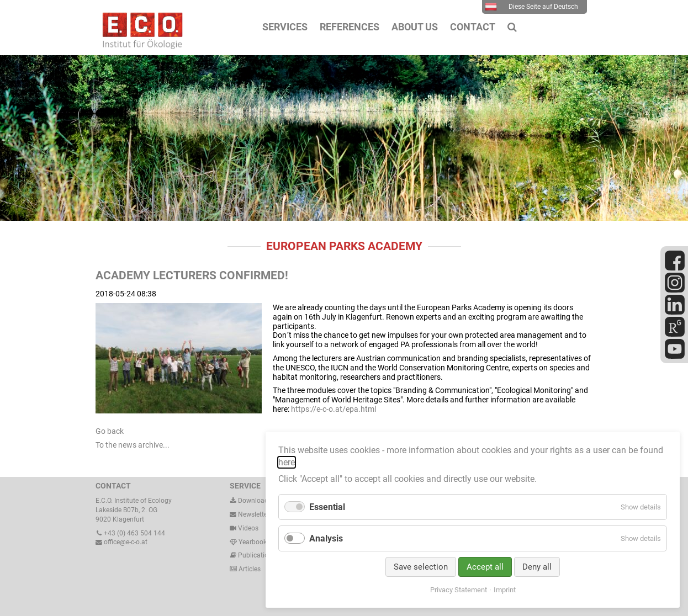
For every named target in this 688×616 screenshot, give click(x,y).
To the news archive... (133, 445)
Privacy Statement (459, 590)
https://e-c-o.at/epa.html (334, 409)
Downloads (251, 501)
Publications (257, 555)
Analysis (326, 538)
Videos (248, 528)
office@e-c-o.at (121, 542)
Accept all (485, 567)
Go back (110, 431)
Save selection (421, 567)
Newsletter (250, 514)
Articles (249, 569)
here (287, 462)
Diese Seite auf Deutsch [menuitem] (531, 7)
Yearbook (248, 542)
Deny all (537, 567)
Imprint (505, 590)
